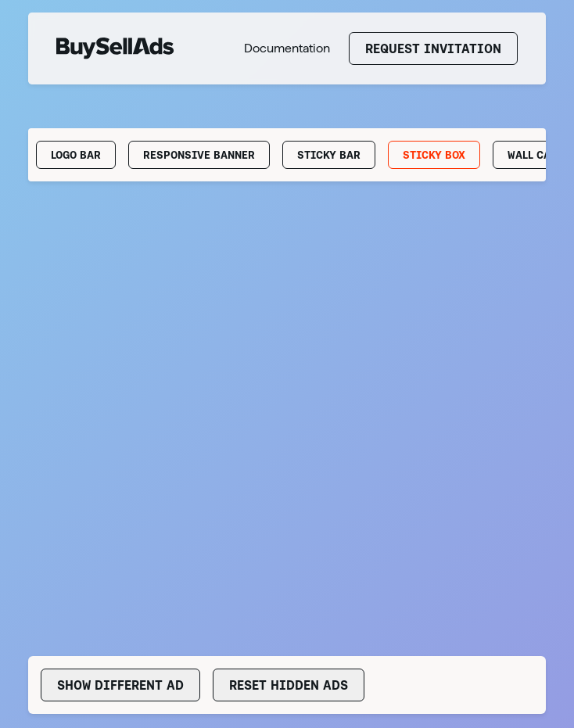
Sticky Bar (329, 155)
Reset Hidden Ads (289, 685)
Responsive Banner (199, 155)
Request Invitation (433, 48)
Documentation (287, 48)
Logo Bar (76, 155)
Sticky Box (434, 155)
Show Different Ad (120, 685)
